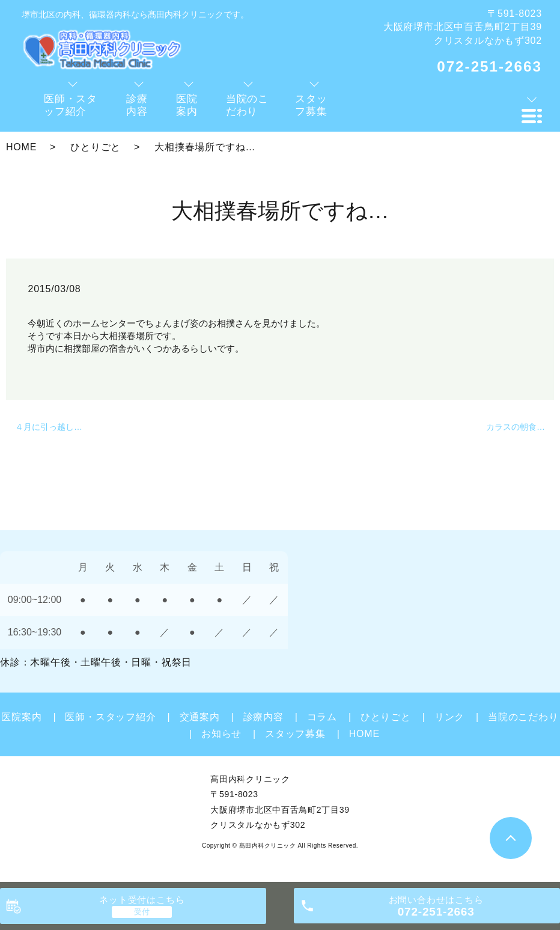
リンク (449, 717)
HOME (21, 147)
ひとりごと (96, 147)
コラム (322, 717)
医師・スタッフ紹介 (110, 717)
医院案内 (21, 717)
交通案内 (200, 717)
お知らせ (221, 734)
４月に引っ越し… (49, 427)
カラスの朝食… (516, 427)
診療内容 (263, 717)
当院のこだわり (523, 717)
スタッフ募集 (295, 734)
